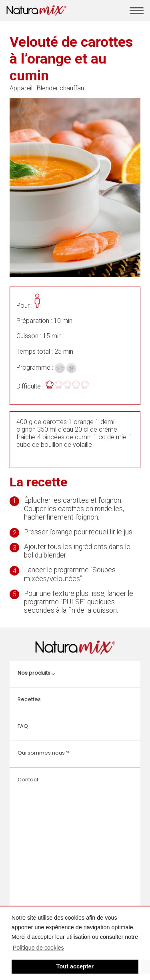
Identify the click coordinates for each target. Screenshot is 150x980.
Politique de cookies (38, 948)
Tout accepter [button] (75, 966)
